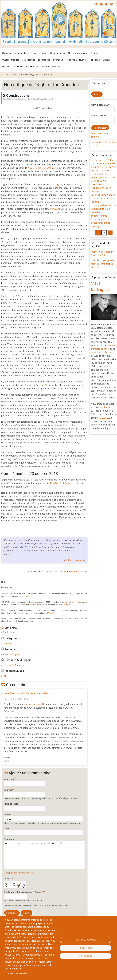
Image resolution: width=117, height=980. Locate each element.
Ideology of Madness (74, 560)
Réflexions (95, 60)
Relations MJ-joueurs (76, 60)
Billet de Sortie (98, 181)
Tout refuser (86, 948)
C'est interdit (97, 184)
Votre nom (9, 779)
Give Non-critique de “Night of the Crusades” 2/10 (6, 585)
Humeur (6, 66)
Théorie (43, 53)
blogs (107, 407)
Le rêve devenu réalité (102, 160)
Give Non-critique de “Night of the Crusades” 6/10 (14, 585)
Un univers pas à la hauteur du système (26, 693)
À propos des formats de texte (19, 873)
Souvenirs (18, 66)
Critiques (107, 60)
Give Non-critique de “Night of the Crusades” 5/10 (12, 585)
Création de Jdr (58, 53)
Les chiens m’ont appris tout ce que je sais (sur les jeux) (103, 198)
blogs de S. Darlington (14, 665)
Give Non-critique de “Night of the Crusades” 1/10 (4, 585)
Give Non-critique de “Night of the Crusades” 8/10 (18, 585)
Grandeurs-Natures (51, 66)
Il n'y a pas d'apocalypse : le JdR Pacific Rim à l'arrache (104, 209)
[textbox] (44, 857)
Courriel (8, 790)
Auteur (7, 815)
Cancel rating (2, 585)
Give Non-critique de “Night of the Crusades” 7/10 (16, 585)
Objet (7, 829)
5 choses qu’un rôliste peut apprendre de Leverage (102, 223)
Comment (9, 839)
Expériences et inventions (50, 60)
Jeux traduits (29, 60)
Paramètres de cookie (85, 940)
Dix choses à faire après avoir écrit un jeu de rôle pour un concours (103, 167)
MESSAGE (104, 418)
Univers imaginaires (78, 53)
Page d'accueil (11, 804)
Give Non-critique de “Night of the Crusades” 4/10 (10, 585)
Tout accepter (86, 956)
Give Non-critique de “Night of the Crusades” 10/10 (22, 585)
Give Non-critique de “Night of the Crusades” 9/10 (20, 585)
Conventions (32, 66)
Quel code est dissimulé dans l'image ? (24, 892)
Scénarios (95, 53)
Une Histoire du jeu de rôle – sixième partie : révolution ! (102, 264)
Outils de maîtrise (11, 60)
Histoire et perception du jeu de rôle (19, 53)
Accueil (5, 75)
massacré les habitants (73, 602)
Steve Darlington (11, 654)
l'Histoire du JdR (99, 352)
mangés (32, 605)
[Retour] (26, 597)
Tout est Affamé (99, 216)
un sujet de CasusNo (35, 704)
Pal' (4, 676)
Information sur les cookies (16, 973)
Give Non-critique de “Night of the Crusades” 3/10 (8, 585)
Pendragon (8, 632)
